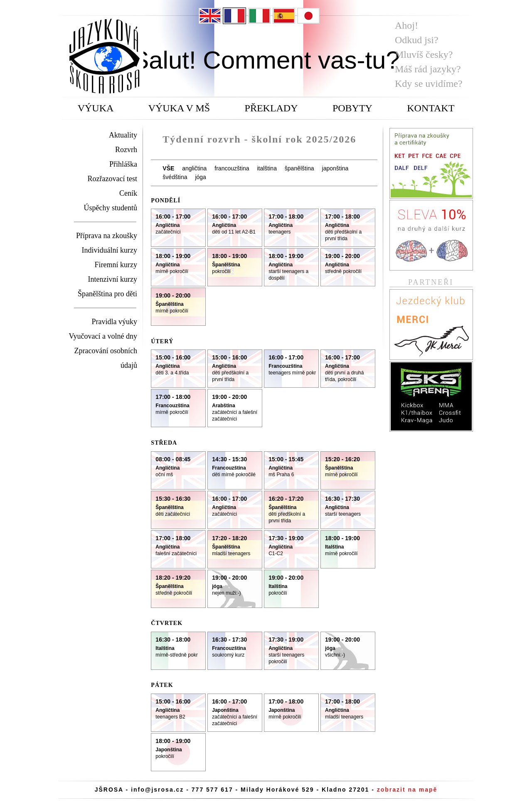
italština (267, 168)
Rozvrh (126, 150)
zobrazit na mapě (407, 790)
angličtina (194, 168)
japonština (335, 168)
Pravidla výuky (115, 322)
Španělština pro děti (107, 294)
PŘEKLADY (271, 108)
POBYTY (352, 108)
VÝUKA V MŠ (179, 108)
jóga (200, 177)
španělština (299, 168)
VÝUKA (96, 108)
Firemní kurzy (116, 265)
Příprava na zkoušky (107, 236)
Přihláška (123, 164)
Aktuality (123, 135)
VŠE (168, 168)
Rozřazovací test (112, 179)
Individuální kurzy (110, 250)
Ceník (128, 193)
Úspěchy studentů (111, 208)
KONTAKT (431, 108)
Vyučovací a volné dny (103, 336)
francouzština (232, 168)
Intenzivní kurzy (113, 279)
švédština (175, 177)
